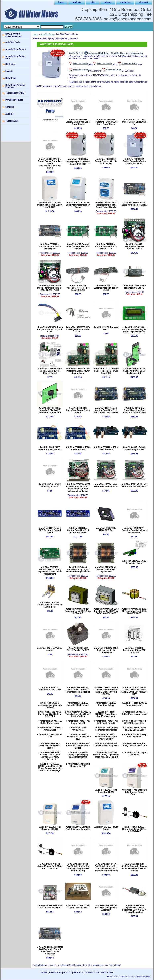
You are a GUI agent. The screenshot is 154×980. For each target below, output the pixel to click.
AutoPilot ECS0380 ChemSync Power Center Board (78, 410)
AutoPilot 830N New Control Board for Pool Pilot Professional (78, 530)
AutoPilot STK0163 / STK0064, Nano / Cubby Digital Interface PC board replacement (50, 571)
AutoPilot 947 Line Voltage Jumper (50, 649)
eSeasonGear (12, 121)
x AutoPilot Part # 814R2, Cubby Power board (50, 722)
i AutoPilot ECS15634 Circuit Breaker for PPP (78, 649)
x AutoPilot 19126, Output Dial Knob (134, 754)
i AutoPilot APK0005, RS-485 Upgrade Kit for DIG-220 (78, 329)
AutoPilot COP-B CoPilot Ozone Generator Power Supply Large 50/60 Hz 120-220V (134, 691)
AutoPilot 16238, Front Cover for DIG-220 (50, 828)
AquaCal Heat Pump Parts (15, 57)
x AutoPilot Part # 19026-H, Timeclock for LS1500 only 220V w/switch (78, 714)
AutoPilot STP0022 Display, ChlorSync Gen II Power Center (78, 122)
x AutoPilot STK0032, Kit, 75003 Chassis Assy (78, 907)
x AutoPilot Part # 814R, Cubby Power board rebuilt (134, 713)
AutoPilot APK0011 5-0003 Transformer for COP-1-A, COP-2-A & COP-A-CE (106, 611)
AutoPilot (10, 114)
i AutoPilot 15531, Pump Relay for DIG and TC (134, 287)
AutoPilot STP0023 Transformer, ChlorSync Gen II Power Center (106, 122)
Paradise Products (14, 100)
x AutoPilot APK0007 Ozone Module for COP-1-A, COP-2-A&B (134, 829)
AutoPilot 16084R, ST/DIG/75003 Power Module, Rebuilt (134, 246)
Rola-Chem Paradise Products (15, 86)
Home (36, 34)
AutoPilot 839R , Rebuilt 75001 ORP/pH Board (134, 448)
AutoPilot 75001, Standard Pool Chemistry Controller (78, 828)
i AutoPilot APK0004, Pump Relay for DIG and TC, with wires (50, 329)
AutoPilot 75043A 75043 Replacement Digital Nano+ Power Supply (106, 205)
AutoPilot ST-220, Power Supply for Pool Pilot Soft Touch (78, 205)
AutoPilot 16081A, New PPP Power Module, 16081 (106, 485)
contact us (125, 2)
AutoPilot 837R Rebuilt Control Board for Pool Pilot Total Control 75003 (106, 410)
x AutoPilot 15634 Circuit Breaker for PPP (78, 765)
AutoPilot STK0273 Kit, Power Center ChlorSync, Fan (134, 122)
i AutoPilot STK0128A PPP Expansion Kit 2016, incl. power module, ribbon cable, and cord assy (78, 488)
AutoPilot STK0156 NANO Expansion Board (134, 562)
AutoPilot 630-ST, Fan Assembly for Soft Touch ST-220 (106, 288)
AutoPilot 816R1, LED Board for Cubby (106, 704)
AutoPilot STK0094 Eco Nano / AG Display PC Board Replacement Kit (50, 410)
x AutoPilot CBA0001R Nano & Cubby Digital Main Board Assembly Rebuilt (106, 755)
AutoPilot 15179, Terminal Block (106, 328)
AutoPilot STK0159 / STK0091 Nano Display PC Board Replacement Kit (134, 329)
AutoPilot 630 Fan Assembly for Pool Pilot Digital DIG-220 (78, 288)
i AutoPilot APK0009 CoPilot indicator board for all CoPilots (50, 605)
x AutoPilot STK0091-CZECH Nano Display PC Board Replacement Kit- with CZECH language (50, 767)
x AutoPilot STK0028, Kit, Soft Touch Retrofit (106, 722)
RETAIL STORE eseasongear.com (14, 35)
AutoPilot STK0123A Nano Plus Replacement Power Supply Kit (106, 371)
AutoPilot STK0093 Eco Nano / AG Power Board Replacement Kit (134, 371)
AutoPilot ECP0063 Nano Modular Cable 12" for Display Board (50, 371)
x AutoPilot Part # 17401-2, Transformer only (134, 704)
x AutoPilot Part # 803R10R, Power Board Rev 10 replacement (106, 714)
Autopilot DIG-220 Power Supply (106, 828)
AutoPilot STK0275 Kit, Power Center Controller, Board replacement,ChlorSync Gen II (50, 163)
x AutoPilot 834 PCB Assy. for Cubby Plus (134, 736)
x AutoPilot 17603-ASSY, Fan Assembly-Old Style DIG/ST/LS (50, 714)
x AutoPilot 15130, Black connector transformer (106, 729)
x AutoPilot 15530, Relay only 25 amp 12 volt (134, 729)
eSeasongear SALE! (15, 93)
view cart (143, 2)
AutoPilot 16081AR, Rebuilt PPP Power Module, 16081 (134, 485)
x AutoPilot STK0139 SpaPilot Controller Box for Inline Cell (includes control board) (78, 867)
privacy (108, 2)
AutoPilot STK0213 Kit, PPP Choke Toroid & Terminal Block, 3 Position (78, 690)
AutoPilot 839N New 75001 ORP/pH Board (106, 448)
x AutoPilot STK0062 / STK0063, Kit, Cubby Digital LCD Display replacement (50, 756)
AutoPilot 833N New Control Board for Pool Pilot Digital (50, 246)
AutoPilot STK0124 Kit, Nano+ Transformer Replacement (106, 570)
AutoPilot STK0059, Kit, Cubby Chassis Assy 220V (134, 745)
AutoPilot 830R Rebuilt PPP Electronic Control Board (50, 530)
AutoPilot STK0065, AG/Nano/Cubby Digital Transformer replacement (78, 570)
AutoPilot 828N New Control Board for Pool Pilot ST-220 (106, 246)
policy (93, 2)
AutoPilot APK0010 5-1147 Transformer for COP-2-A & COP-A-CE (78, 611)
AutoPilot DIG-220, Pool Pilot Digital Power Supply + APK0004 (50, 205)
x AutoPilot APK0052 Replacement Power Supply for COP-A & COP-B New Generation (134, 909)
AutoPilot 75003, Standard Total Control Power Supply (134, 792)
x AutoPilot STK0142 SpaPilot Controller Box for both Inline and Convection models (134, 867)
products (77, 2)
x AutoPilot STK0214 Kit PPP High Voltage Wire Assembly (106, 908)
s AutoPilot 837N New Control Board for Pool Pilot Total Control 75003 (134, 410)
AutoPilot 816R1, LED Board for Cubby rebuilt (78, 704)
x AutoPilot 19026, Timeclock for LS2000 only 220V (78, 737)
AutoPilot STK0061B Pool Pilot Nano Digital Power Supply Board (78, 371)
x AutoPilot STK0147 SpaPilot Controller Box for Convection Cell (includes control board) (106, 867)
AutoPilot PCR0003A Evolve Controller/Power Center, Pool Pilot (134, 161)
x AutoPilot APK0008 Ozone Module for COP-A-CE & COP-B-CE (50, 866)
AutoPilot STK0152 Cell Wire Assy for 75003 (50, 485)
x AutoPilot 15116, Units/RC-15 (78, 729)
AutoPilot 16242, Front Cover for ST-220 (106, 791)
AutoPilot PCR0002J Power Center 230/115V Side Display (106, 161)
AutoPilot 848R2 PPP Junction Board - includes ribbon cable (134, 530)
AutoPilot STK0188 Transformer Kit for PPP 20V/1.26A (134, 650)
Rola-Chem (11, 78)
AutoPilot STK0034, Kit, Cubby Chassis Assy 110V (106, 745)
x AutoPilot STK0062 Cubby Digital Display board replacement (78, 755)
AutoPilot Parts (47, 34)
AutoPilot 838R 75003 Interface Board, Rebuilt (50, 448)
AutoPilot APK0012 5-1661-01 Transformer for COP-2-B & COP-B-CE (134, 611)
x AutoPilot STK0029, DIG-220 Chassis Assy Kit (50, 907)
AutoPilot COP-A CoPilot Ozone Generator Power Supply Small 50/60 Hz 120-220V (106, 691)
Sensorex (10, 107)
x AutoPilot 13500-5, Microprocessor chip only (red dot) (50, 705)
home (61, 2)
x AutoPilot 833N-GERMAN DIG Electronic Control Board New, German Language (50, 950)
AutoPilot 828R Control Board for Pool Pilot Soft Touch (78, 246)
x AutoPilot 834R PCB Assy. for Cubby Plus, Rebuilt (50, 746)
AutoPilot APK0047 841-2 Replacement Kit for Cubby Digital (106, 650)
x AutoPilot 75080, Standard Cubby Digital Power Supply (106, 737)
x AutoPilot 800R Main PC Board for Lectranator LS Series (78, 746)
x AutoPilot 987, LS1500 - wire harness (50, 729)
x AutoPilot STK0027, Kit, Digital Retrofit (78, 722)
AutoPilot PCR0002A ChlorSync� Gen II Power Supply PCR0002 (78, 162)
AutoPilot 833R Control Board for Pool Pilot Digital (134, 204)
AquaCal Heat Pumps (16, 49)
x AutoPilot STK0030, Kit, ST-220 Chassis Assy (134, 722)
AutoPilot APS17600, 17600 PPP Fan (106, 529)
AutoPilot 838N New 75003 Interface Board (78, 448)
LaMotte (9, 71)
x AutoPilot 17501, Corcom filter (50, 736)
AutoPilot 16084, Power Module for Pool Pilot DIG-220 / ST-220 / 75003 (50, 288)
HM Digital (10, 64)
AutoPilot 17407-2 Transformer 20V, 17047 (50, 689)
